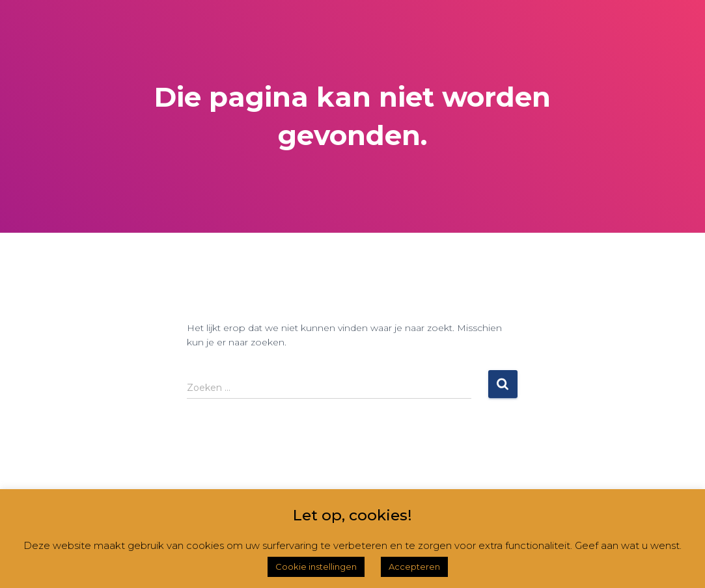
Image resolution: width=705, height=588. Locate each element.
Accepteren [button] (414, 567)
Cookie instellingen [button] (316, 567)
